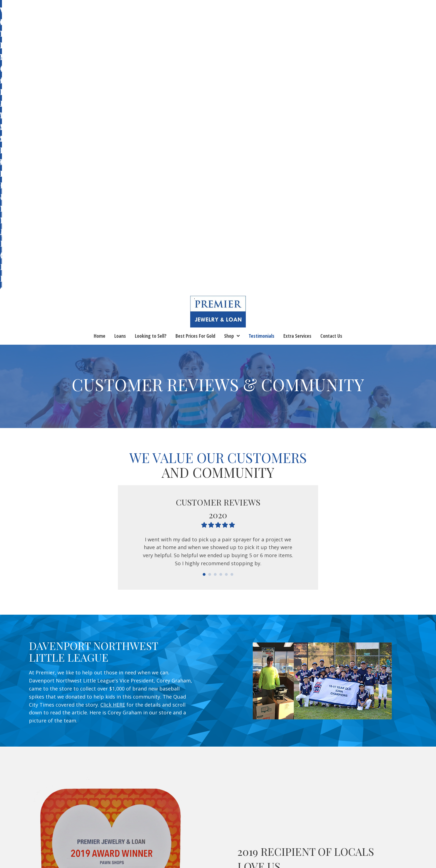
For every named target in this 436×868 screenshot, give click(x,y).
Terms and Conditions (347, 830)
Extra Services (265, 830)
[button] (390, 771)
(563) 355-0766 (183, 776)
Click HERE (113, 437)
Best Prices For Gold (146, 830)
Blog (237, 830)
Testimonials (210, 830)
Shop (183, 830)
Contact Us (301, 830)
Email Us (404, 756)
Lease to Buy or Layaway (218, 838)
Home (45, 830)
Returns (388, 830)
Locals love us (300, 624)
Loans (65, 830)
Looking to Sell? (97, 830)
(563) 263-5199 (299, 776)
